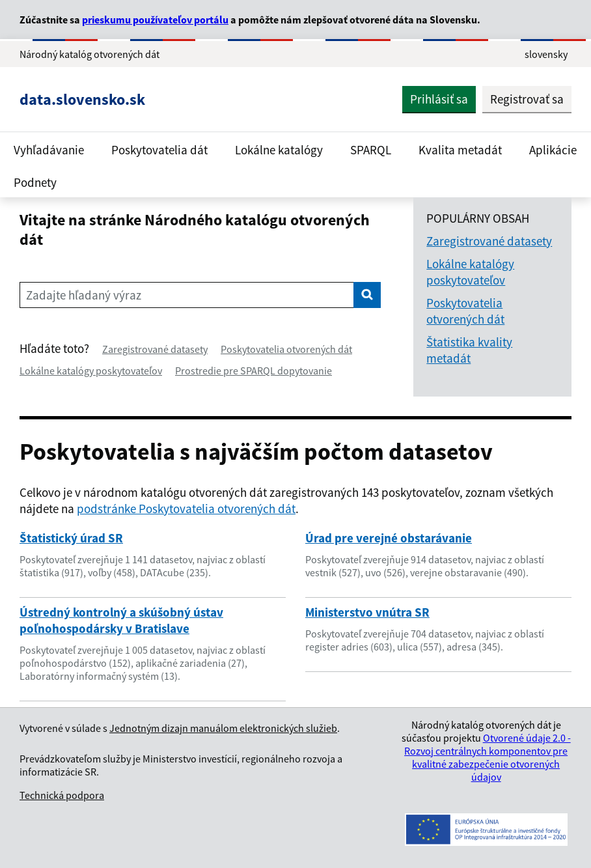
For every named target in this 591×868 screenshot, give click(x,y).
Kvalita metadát (460, 150)
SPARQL (371, 150)
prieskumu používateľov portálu (155, 20)
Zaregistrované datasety (155, 349)
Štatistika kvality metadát (469, 350)
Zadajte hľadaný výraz (84, 295)
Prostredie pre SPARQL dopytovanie (254, 371)
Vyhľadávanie (49, 150)
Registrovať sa (527, 99)
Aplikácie (553, 150)
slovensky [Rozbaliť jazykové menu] (546, 54)
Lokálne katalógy (279, 150)
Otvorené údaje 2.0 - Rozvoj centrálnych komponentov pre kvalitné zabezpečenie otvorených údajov (488, 757)
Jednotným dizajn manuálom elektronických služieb (223, 728)
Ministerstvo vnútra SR (367, 612)
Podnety (35, 182)
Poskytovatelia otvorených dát (286, 349)
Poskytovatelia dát (159, 150)
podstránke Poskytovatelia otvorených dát (186, 509)
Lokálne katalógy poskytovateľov (91, 371)
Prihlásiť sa (439, 99)
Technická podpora (62, 795)
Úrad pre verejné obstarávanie (389, 538)
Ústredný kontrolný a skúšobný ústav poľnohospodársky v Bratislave (121, 620)
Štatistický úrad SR (71, 538)
